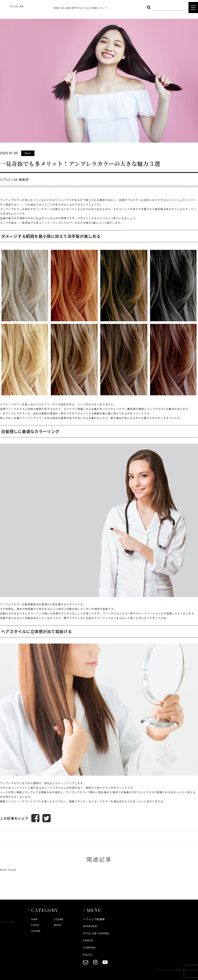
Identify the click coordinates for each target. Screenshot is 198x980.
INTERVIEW (90, 926)
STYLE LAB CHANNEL (96, 933)
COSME (59, 919)
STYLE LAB (17, 6)
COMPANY (89, 947)
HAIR (34, 919)
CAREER (88, 940)
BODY (58, 925)
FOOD (35, 925)
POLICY (88, 955)
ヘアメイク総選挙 (94, 919)
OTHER (36, 931)
